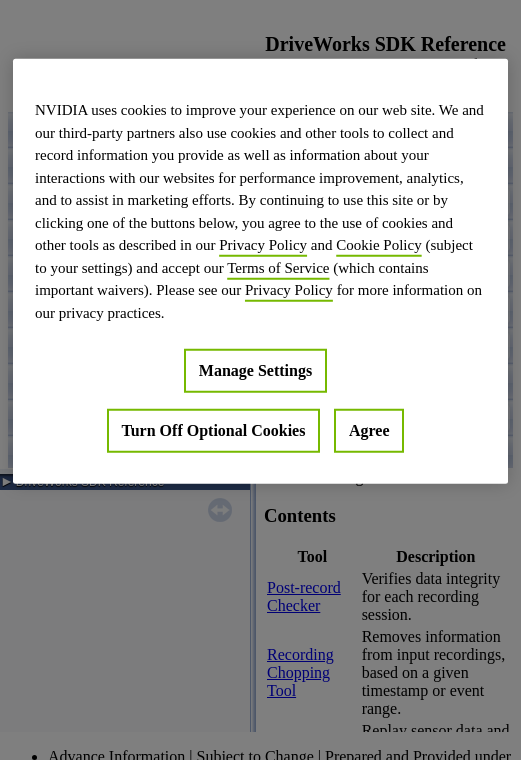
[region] (260, 271)
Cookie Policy (378, 245)
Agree (369, 430)
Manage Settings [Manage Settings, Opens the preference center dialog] (255, 370)
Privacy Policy (263, 245)
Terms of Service (278, 267)
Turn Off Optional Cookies (214, 430)
